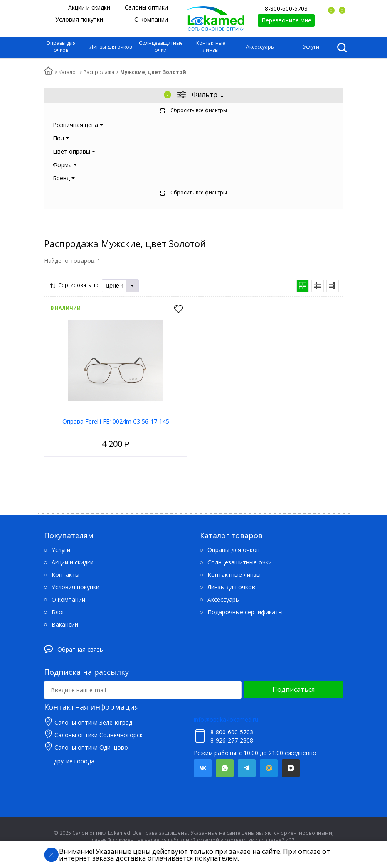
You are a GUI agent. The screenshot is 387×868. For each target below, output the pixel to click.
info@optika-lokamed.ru (226, 720)
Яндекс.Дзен (291, 768)
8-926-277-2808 (232, 740)
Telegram (247, 768)
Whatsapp (225, 768)
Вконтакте (203, 768)
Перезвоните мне (286, 20)
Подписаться (293, 689)
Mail (269, 768)
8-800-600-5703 (286, 9)
